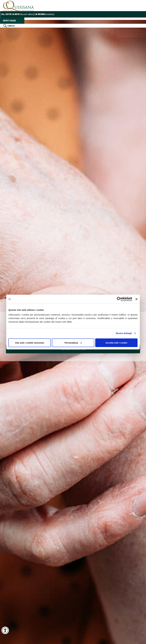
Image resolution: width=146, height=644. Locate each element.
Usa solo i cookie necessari (30, 343)
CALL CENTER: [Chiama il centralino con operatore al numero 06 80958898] (17, 13)
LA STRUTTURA (10, 31)
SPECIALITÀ (27, 31)
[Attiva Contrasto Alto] (5, 630)
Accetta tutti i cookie (116, 343)
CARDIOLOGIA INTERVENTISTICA (114, 31)
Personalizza (73, 343)
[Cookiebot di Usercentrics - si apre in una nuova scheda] (119, 299)
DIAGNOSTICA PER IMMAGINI (49, 31)
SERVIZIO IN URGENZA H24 (130, 6)
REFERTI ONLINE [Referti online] (9, 19)
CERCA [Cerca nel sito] (11, 25)
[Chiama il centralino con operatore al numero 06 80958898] (42, 13)
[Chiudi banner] (137, 299)
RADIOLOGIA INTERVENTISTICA (81, 31)
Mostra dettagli (124, 333)
